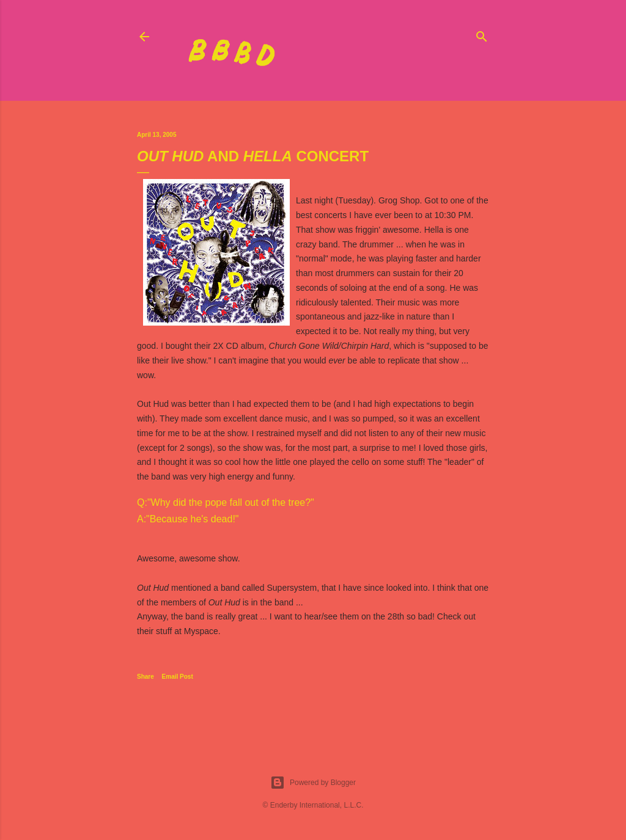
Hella (434, 230)
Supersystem (292, 588)
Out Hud (153, 404)
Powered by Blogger (313, 783)
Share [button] (145, 677)
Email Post (178, 677)
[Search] (482, 34)
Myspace (201, 631)
